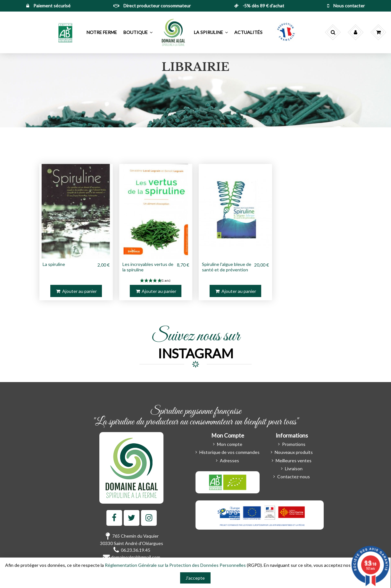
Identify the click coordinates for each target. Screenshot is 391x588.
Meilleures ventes (294, 460)
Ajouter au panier (76, 291)
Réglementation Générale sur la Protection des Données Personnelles (175, 565)
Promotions (294, 444)
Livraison (294, 469)
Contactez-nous (294, 477)
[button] (66, 32)
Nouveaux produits (294, 452)
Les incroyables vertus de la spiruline (148, 267)
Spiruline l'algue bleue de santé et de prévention (227, 267)
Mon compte (230, 444)
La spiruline (54, 264)
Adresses (229, 460)
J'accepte (195, 578)
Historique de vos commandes (229, 452)
